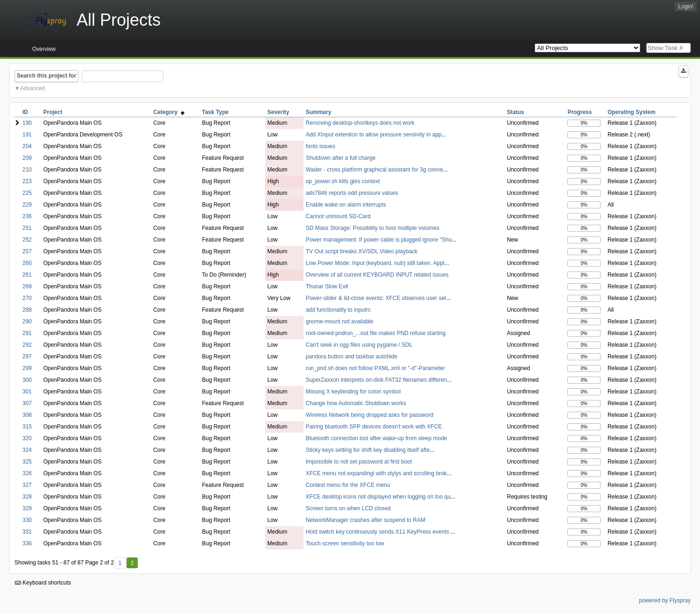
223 (27, 181)
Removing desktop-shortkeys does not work (360, 123)
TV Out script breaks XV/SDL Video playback (362, 251)
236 (27, 216)
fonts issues (321, 146)
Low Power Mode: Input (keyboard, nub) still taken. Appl (375, 263)
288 (27, 310)
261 (27, 275)
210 (27, 170)
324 (27, 450)
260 (27, 263)
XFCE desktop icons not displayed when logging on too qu (378, 497)
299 (27, 368)
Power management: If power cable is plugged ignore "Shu (379, 240)
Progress (580, 112)
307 (27, 403)
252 (27, 240)
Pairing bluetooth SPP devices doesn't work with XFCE (374, 427)
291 (27, 333)
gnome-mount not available (340, 321)
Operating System (632, 112)
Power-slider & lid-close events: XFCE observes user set (376, 298)
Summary (319, 112)
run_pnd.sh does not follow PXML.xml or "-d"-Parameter (375, 368)
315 (27, 427)
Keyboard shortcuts (43, 583)
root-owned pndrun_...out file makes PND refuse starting (376, 333)
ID (25, 112)
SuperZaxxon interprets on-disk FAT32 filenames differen (376, 380)
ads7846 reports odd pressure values (352, 193)
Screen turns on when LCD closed (348, 508)
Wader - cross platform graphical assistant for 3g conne (375, 170)
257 (27, 251)
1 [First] (120, 563)
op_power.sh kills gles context (343, 181)
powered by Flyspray (665, 600)
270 (27, 298)
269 (27, 286)
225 (27, 193)
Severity (279, 112)
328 (27, 497)
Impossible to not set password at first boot (359, 462)
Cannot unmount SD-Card (338, 216)
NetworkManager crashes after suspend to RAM (366, 520)
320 (27, 438)
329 (27, 508)
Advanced (32, 88)
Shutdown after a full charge (341, 158)
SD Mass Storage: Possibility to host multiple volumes (373, 228)
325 (27, 462)
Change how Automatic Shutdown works (356, 403)
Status (516, 112)
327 (27, 485)
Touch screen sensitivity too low (345, 543)
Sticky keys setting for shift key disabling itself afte (368, 450)
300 (27, 380)
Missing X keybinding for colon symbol (353, 392)
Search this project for (46, 76)
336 (27, 543)
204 (27, 146)
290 (27, 321)
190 (27, 123)
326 (27, 473)
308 (27, 415)
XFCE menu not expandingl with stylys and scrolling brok (376, 473)
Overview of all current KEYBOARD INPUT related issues (377, 275)
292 (27, 345)
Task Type (215, 112)
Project (53, 112)
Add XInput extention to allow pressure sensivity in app (374, 135)
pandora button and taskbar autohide (352, 357)
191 (27, 135)
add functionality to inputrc (338, 310)
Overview (44, 49)
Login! (686, 7)
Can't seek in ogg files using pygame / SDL (359, 345)
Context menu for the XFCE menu (348, 485)
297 (27, 357)
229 (27, 205)
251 (27, 228)
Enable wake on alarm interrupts (346, 205)
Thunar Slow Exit (327, 286)
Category (169, 112)
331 (27, 532)
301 (27, 392)
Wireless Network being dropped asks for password (370, 415)
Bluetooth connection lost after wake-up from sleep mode (377, 438)
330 (27, 520)
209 (27, 158)
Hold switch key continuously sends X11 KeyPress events (378, 532)
